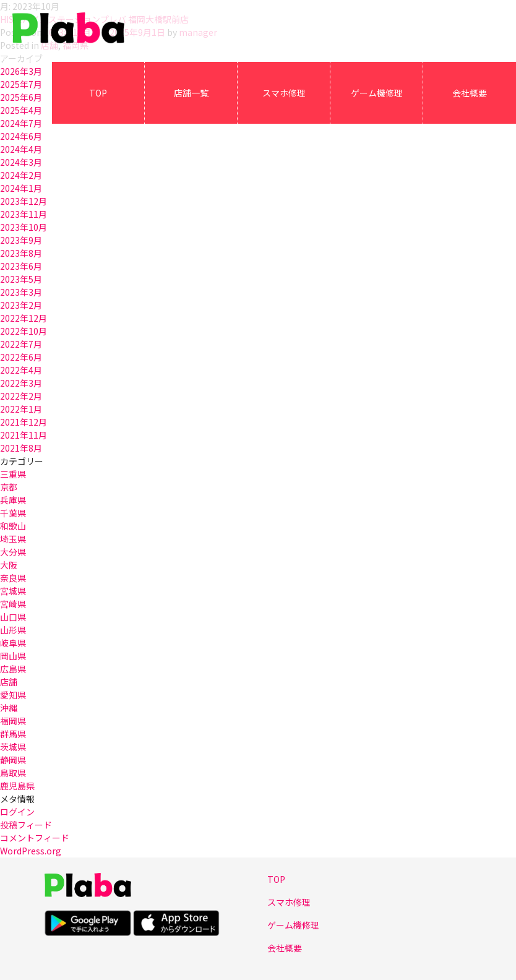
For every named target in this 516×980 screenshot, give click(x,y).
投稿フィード (26, 825)
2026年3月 (21, 71)
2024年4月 (21, 149)
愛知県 (13, 695)
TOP (98, 93)
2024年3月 (21, 162)
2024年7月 (21, 123)
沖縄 (9, 708)
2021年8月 (21, 448)
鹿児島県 (17, 786)
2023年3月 (21, 292)
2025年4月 (21, 110)
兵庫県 (13, 500)
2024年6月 (21, 136)
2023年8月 (21, 253)
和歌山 (13, 526)
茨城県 (13, 747)
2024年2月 (21, 175)
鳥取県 (13, 773)
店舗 (9, 682)
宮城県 (13, 591)
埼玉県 (13, 539)
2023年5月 (21, 279)
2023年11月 (24, 214)
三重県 (13, 474)
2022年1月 (21, 409)
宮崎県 (13, 604)
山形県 (13, 630)
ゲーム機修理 (377, 93)
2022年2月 (21, 396)
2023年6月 (21, 266)
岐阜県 (13, 643)
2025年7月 (21, 84)
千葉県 (13, 513)
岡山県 (13, 656)
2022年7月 (21, 344)
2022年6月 (21, 357)
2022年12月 (24, 318)
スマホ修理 (284, 93)
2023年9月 (21, 240)
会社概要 (470, 93)
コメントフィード (35, 838)
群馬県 (13, 734)
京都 (9, 487)
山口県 (13, 617)
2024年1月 (21, 188)
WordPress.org (31, 851)
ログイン (17, 812)
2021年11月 (24, 435)
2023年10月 (24, 227)
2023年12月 (24, 201)
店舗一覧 (191, 93)
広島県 (13, 669)
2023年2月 (21, 305)
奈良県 (13, 578)
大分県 (13, 552)
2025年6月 (21, 97)
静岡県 (13, 760)
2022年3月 (21, 383)
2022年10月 (24, 331)
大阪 (9, 565)
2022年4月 (21, 370)
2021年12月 (24, 422)
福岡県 (13, 721)
